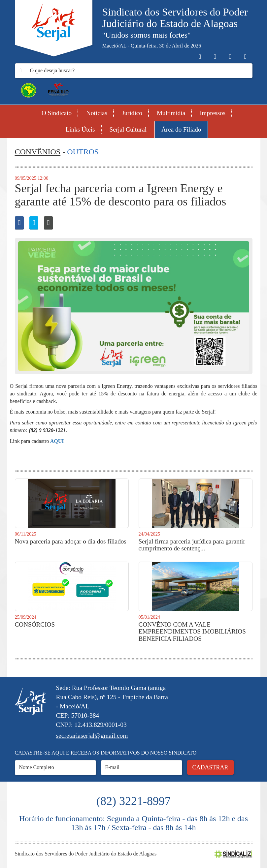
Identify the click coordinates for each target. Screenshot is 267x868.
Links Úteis (80, 129)
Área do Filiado (181, 129)
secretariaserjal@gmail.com (92, 736)
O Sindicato (57, 113)
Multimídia (171, 113)
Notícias (97, 113)
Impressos (213, 113)
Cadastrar (210, 767)
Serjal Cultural (128, 129)
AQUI (57, 441)
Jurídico (132, 113)
